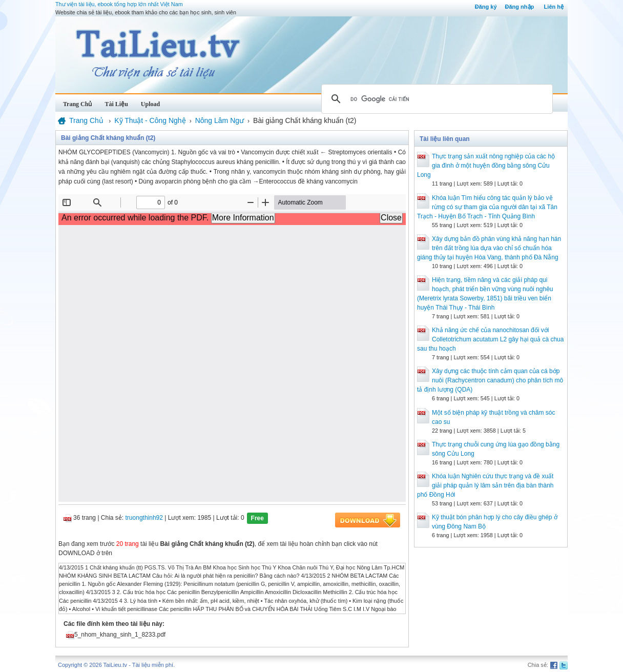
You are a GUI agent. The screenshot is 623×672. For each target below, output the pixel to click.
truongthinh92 (144, 518)
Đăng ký (486, 7)
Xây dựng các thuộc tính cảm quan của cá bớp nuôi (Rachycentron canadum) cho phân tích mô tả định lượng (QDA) (490, 380)
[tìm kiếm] (435, 99)
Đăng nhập (520, 7)
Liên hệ (554, 7)
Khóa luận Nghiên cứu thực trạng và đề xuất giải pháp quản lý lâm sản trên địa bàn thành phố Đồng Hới (485, 485)
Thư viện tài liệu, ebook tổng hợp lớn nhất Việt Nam (119, 4)
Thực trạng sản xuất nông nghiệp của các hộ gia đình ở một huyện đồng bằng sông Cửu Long (486, 166)
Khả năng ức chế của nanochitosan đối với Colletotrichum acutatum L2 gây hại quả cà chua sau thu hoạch (490, 339)
